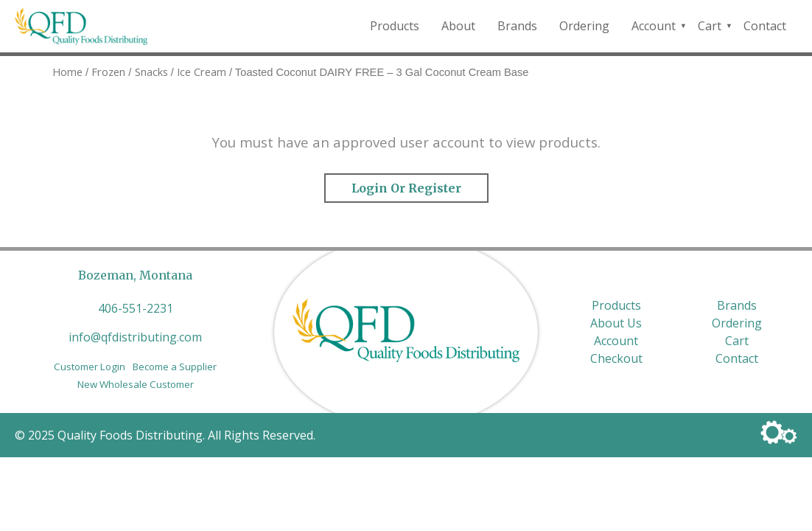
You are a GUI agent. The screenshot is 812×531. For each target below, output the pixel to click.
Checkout (616, 358)
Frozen (108, 72)
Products (395, 26)
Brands (517, 26)
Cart (710, 26)
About (458, 26)
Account (654, 26)
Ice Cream (202, 72)
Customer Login (90, 367)
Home (67, 72)
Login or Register (406, 188)
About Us (616, 323)
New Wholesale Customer (136, 384)
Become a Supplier (175, 367)
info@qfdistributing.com (135, 337)
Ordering (584, 26)
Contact (765, 26)
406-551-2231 (136, 308)
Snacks (151, 72)
